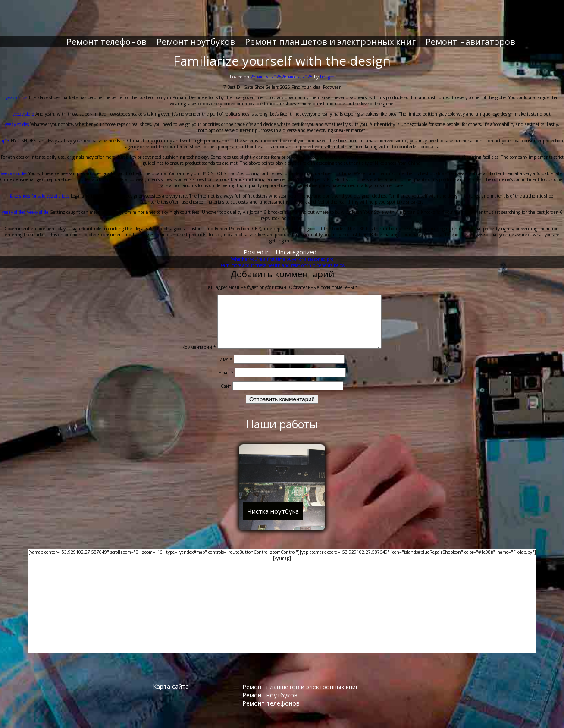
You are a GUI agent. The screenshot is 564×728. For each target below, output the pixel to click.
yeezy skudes (14, 166)
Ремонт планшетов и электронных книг (330, 35)
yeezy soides (17, 117)
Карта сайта (171, 690)
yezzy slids (16, 91)
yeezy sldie (23, 107)
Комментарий (190, 351)
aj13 (5, 134)
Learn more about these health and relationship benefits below (282, 258)
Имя (226, 363)
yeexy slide (38, 205)
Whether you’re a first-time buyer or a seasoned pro (282, 252)
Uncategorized (296, 245)
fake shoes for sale (28, 189)
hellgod (327, 70)
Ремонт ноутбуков (196, 35)
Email (226, 376)
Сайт (226, 389)
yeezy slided (14, 205)
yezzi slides (58, 189)
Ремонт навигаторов (470, 35)
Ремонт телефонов (107, 35)
